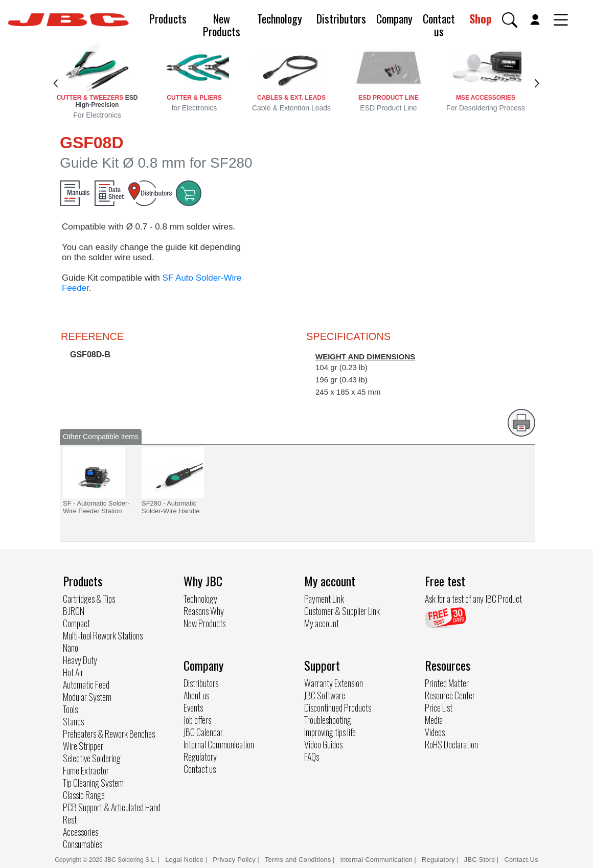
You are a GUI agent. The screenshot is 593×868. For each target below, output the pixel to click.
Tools (70, 709)
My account (322, 623)
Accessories (81, 832)
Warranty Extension (334, 683)
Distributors (341, 18)
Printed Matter (447, 683)
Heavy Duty (80, 660)
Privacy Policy (234, 860)
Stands (73, 721)
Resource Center (450, 695)
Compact (76, 623)
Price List (439, 707)
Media (434, 720)
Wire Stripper (83, 746)
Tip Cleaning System (93, 783)
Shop (481, 18)
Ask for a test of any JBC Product (473, 599)
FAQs (312, 757)
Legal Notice (185, 860)
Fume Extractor (86, 770)
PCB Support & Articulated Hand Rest (112, 813)
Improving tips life (330, 732)
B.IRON (74, 611)
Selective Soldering (92, 758)
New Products (222, 25)
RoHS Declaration (451, 744)
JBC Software (325, 695)
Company (394, 18)
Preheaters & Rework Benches (109, 734)
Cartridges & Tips (89, 599)
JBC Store (480, 860)
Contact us (439, 25)
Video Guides (323, 744)
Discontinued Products (338, 707)
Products (168, 18)
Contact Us (521, 860)
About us (196, 695)
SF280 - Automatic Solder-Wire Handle (170, 507)
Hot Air (73, 672)
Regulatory (200, 757)
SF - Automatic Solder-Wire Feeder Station (96, 507)
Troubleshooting (328, 720)
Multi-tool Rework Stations (103, 635)
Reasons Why (204, 611)
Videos (435, 732)
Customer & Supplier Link (342, 611)
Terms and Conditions (298, 860)
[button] (510, 20)
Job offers (197, 720)
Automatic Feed (86, 684)
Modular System (87, 697)
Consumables (83, 844)
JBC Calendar (203, 732)
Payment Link (324, 599)
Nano (71, 648)
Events (193, 707)
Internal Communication (219, 744)
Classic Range (84, 795)
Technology (280, 18)
